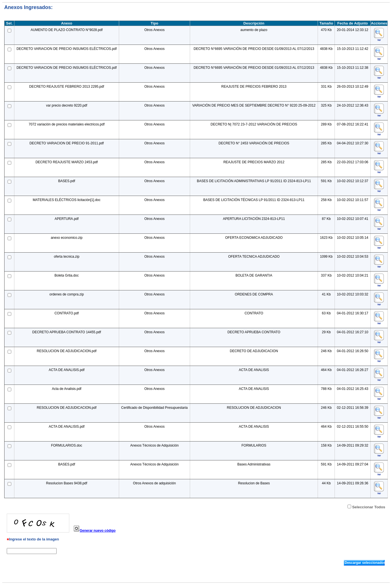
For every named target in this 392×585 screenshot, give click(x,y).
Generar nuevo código (98, 531)
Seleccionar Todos (369, 507)
